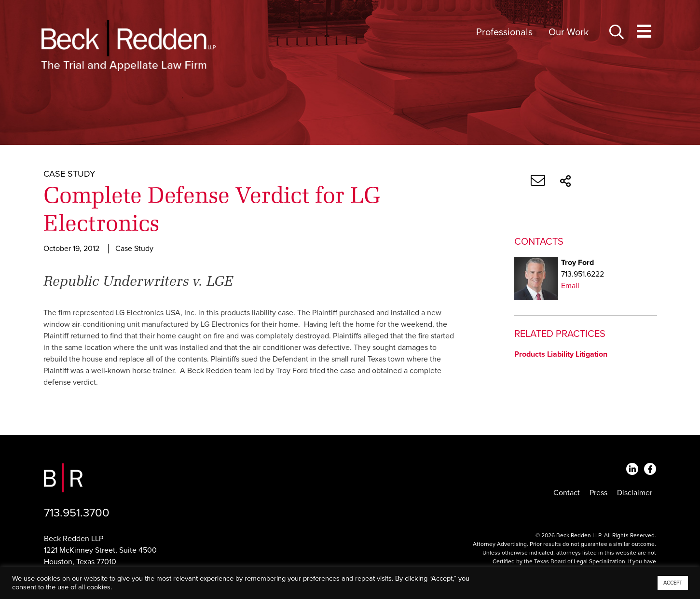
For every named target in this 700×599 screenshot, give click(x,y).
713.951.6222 (583, 274)
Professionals (504, 32)
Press (598, 493)
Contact (567, 493)
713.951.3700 (77, 513)
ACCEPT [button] (673, 583)
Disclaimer (635, 493)
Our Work (569, 32)
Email (570, 286)
